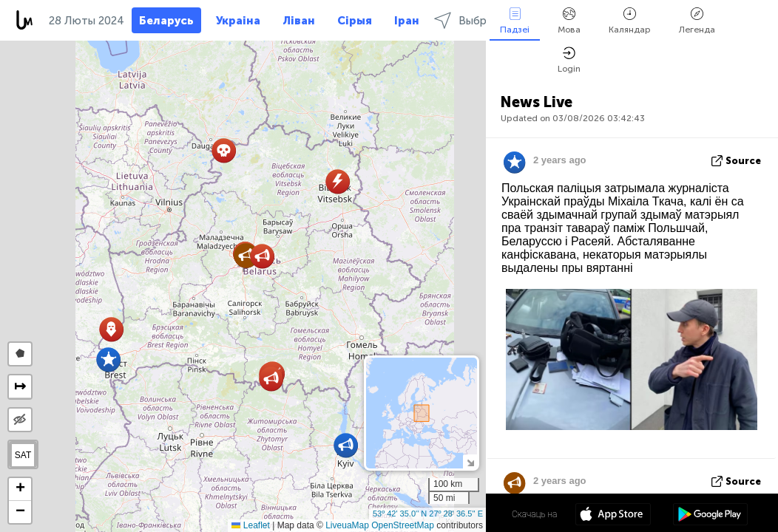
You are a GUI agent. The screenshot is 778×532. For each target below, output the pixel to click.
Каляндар (630, 21)
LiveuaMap (347, 525)
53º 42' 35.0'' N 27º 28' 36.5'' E (428, 514)
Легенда (697, 21)
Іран (407, 21)
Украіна (238, 21)
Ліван (299, 21)
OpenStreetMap (403, 525)
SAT (23, 455)
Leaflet (250, 525)
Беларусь (166, 21)
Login (569, 60)
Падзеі (515, 21)
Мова (569, 21)
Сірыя (355, 21)
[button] (346, 445)
